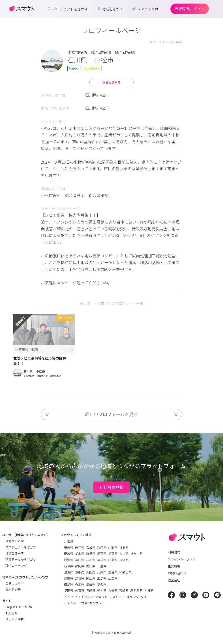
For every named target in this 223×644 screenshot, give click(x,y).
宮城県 (91, 548)
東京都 (124, 554)
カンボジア (97, 603)
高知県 (102, 584)
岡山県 (91, 578)
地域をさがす (15, 553)
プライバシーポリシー (183, 559)
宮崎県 (124, 590)
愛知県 (91, 566)
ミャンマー (72, 603)
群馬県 (91, 554)
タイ (144, 597)
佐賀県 (80, 590)
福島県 (124, 548)
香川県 (80, 584)
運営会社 (174, 580)
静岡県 (80, 566)
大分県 (113, 590)
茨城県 (69, 554)
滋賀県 (69, 572)
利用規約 (174, 552)
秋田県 (102, 548)
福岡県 (69, 590)
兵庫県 (102, 572)
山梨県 (113, 560)
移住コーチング (16, 566)
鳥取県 (69, 578)
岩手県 (80, 548)
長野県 (124, 560)
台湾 (84, 603)
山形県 (113, 548)
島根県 (80, 578)
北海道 (69, 541)
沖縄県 (149, 590)
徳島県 (69, 584)
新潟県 (69, 560)
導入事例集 (13, 589)
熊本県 (102, 590)
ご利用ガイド (15, 583)
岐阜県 (69, 566)
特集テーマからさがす (21, 559)
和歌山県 (125, 572)
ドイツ (69, 597)
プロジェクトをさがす (21, 547)
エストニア (117, 597)
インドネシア (84, 597)
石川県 (91, 560)
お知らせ (11, 613)
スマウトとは (15, 541)
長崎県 (91, 590)
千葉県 (113, 554)
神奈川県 (136, 554)
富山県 (80, 560)
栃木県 (80, 554)
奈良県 (113, 572)
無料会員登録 (111, 487)
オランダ (133, 597)
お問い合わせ (177, 573)
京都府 (80, 572)
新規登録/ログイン (190, 9)
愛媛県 (91, 584)
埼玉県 (102, 554)
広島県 (102, 578)
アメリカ (101, 597)
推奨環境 (174, 566)
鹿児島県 (136, 590)
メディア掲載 (14, 619)
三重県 (102, 566)
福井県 (102, 560)
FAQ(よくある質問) (19, 607)
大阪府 (91, 572)
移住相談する (111, 82)
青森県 (69, 548)
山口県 (113, 578)
